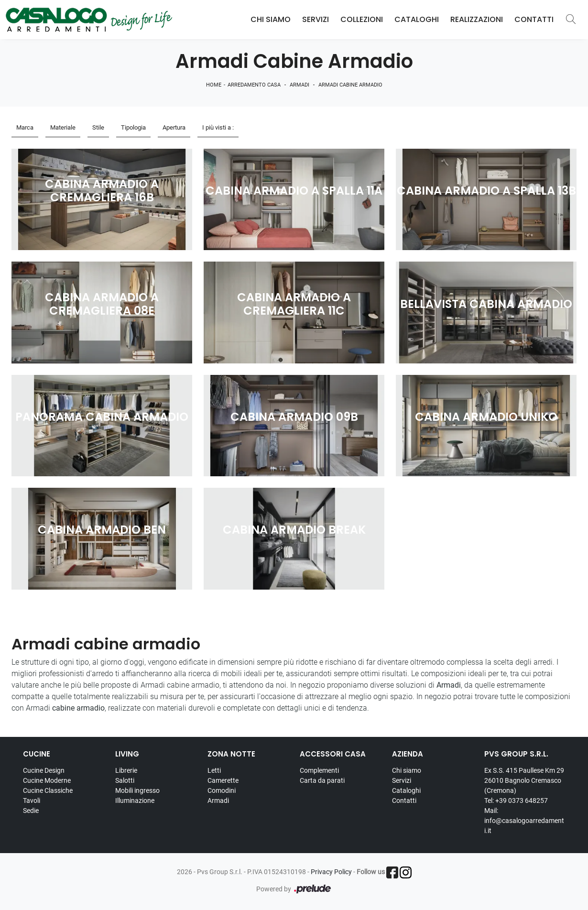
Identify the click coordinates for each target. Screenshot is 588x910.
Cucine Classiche (48, 790)
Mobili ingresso (137, 790)
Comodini (222, 790)
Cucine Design (44, 770)
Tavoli (32, 800)
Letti (214, 770)
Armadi (299, 85)
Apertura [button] (174, 127)
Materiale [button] (63, 127)
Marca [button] (25, 127)
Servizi (316, 19)
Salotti (125, 780)
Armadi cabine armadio (350, 85)
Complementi (319, 770)
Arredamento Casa (254, 85)
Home (214, 85)
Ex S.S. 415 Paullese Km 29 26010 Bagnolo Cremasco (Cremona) (524, 780)
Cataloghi (417, 19)
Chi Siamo (271, 19)
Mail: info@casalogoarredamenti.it (524, 821)
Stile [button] (98, 127)
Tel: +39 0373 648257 (516, 800)
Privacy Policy (331, 872)
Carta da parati (322, 780)
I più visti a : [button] (218, 127)
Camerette (223, 780)
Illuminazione (135, 800)
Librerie (126, 770)
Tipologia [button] (133, 127)
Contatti (534, 19)
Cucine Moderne (47, 780)
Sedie (31, 811)
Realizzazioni (477, 19)
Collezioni (362, 19)
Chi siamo (407, 770)
